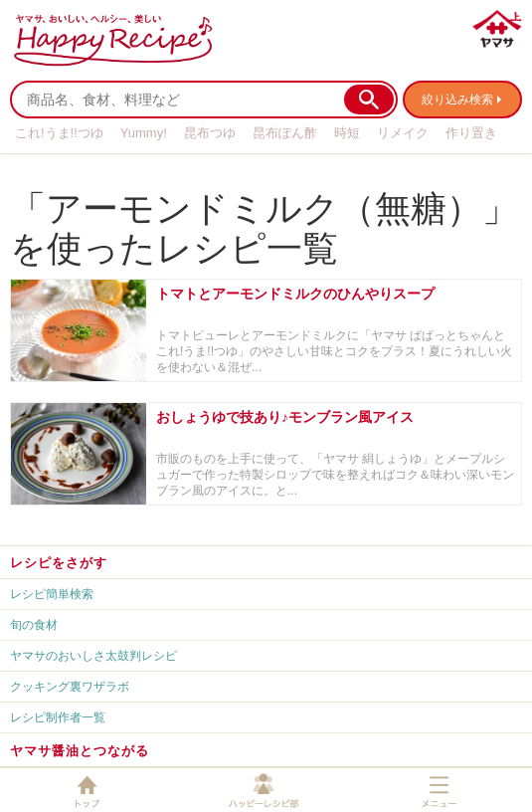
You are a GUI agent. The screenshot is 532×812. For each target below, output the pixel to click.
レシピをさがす (59, 563)
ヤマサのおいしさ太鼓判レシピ (93, 656)
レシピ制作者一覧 (58, 717)
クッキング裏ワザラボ (70, 687)
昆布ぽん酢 (285, 133)
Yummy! (144, 133)
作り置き (471, 133)
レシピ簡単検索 (52, 594)
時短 (347, 133)
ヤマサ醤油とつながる (80, 751)
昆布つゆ (210, 133)
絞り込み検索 (457, 100)
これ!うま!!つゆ (59, 133)
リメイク (403, 133)
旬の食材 (34, 625)
